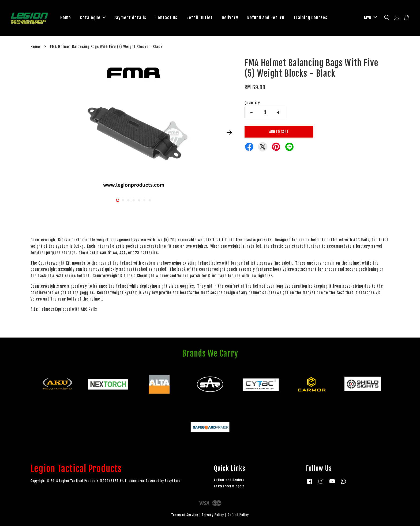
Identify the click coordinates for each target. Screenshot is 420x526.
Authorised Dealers (229, 480)
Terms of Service (185, 515)
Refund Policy (238, 515)
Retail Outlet (200, 18)
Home (66, 18)
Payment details (130, 18)
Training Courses (310, 18)
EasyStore (173, 481)
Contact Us (166, 18)
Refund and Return (266, 18)
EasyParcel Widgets (229, 486)
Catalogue (93, 18)
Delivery (230, 18)
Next (229, 133)
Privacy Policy (213, 515)
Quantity (252, 103)
